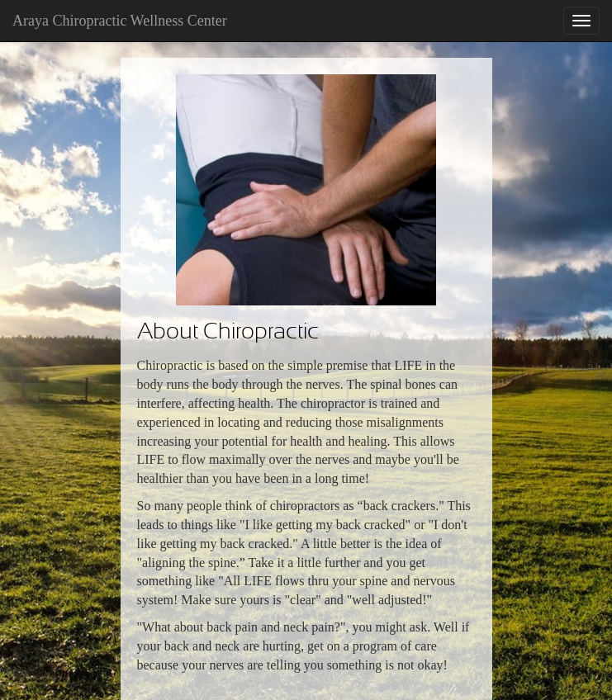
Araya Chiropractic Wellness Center (120, 21)
